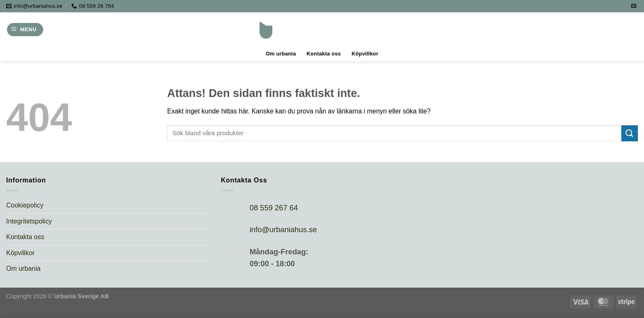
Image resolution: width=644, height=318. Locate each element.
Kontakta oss (324, 54)
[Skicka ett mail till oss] (634, 6)
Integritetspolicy (29, 221)
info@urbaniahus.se (283, 229)
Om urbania (281, 54)
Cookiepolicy (25, 205)
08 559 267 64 (274, 208)
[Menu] (25, 30)
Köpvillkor (365, 54)
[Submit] (630, 133)
